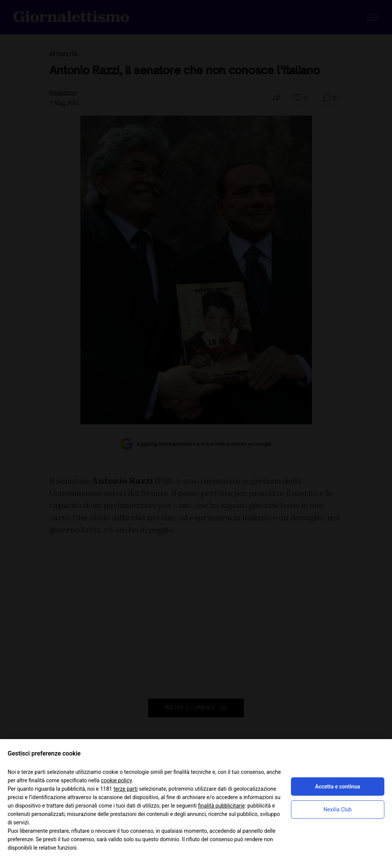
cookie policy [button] (117, 780)
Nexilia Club (338, 809)
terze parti (125, 789)
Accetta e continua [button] (337, 787)
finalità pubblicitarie (221, 806)
